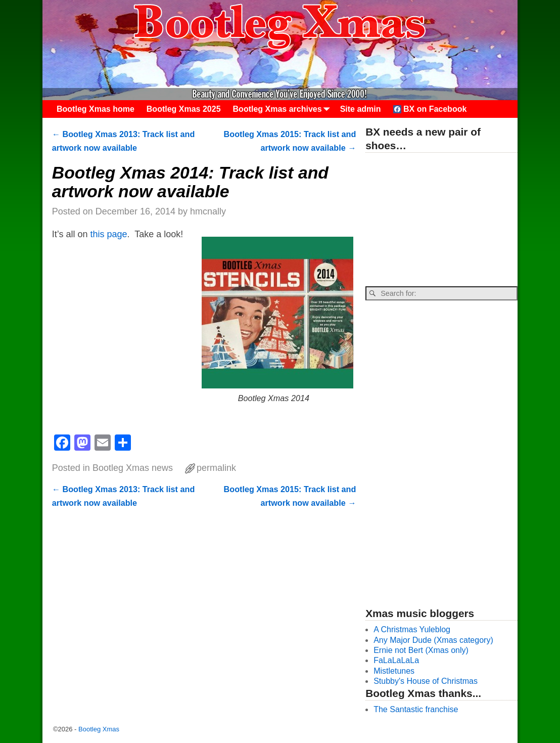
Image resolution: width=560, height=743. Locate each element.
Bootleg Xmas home (96, 109)
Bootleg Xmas (99, 729)
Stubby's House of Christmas (426, 681)
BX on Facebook (430, 109)
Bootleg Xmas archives (284, 109)
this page (109, 234)
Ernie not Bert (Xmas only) (421, 650)
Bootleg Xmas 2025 (184, 109)
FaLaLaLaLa (396, 660)
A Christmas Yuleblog (412, 629)
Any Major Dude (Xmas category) (433, 640)
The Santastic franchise (416, 709)
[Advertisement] (441, 220)
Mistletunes (394, 671)
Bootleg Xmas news (133, 468)
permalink (216, 468)
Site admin (361, 109)
